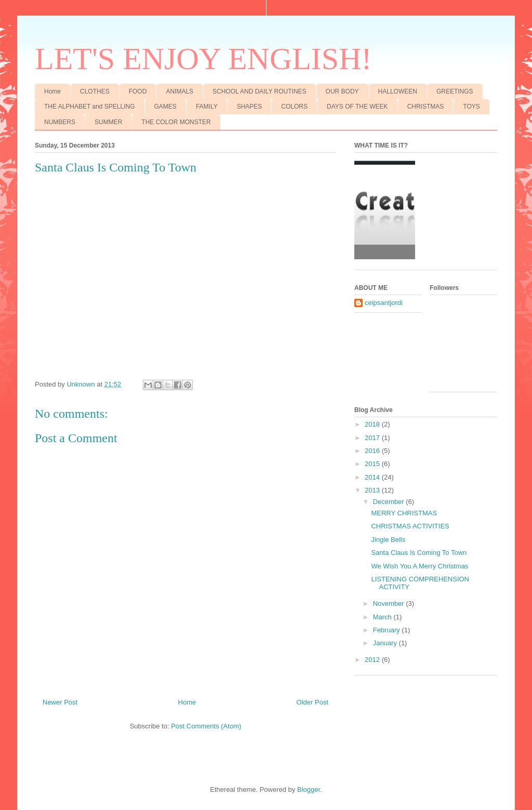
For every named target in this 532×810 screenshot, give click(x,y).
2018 (373, 424)
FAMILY (207, 107)
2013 (373, 490)
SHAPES (250, 107)
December (390, 502)
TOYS (471, 107)
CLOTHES (95, 91)
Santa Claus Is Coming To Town (419, 553)
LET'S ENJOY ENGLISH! (203, 59)
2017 (373, 438)
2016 (373, 451)
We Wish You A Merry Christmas (420, 566)
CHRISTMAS (426, 107)
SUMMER (108, 122)
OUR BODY (342, 91)
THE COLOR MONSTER (176, 122)
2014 (373, 477)
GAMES (165, 107)
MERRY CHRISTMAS (404, 513)
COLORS (294, 107)
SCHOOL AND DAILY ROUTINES (260, 91)
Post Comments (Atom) (206, 726)
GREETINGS (455, 91)
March (383, 617)
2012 (373, 660)
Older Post (312, 702)
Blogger (309, 789)
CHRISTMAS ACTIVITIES (410, 526)
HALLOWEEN (398, 91)
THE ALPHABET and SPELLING (90, 107)
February (388, 630)
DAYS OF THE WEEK (357, 107)
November (390, 603)
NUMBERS (60, 122)
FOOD (138, 91)
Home (52, 91)
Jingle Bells (388, 540)
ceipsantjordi (384, 303)
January (386, 643)
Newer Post (60, 702)
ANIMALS (179, 91)
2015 (373, 464)
